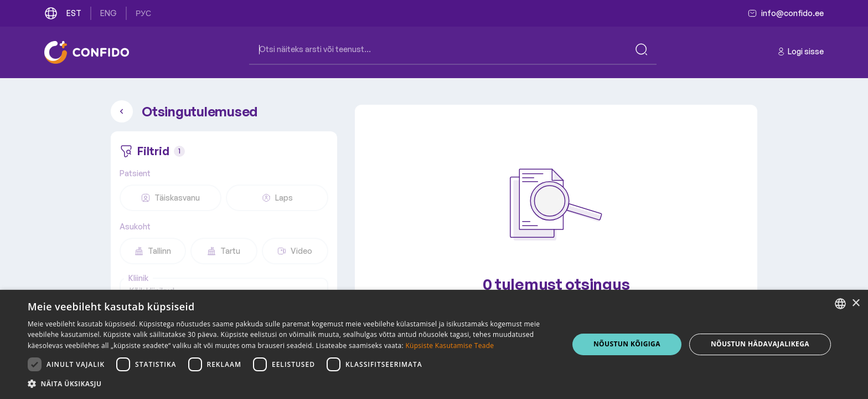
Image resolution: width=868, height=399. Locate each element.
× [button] (856, 303)
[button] (290, 384)
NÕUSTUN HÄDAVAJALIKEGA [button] (760, 344)
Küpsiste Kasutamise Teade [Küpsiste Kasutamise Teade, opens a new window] (449, 346)
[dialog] (434, 344)
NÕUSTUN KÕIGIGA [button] (627, 344)
